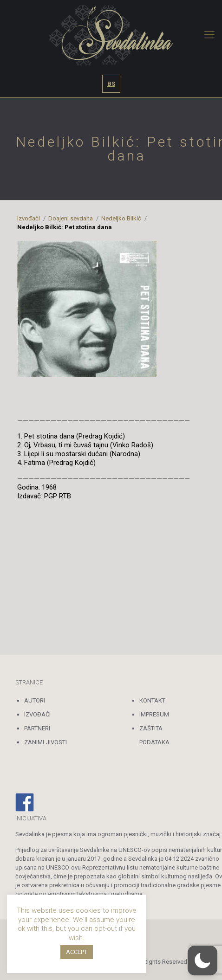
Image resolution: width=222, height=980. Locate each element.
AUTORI (35, 700)
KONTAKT (152, 700)
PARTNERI (37, 728)
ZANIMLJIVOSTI (46, 742)
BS (111, 84)
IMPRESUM (154, 714)
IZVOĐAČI (37, 714)
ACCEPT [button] (77, 952)
